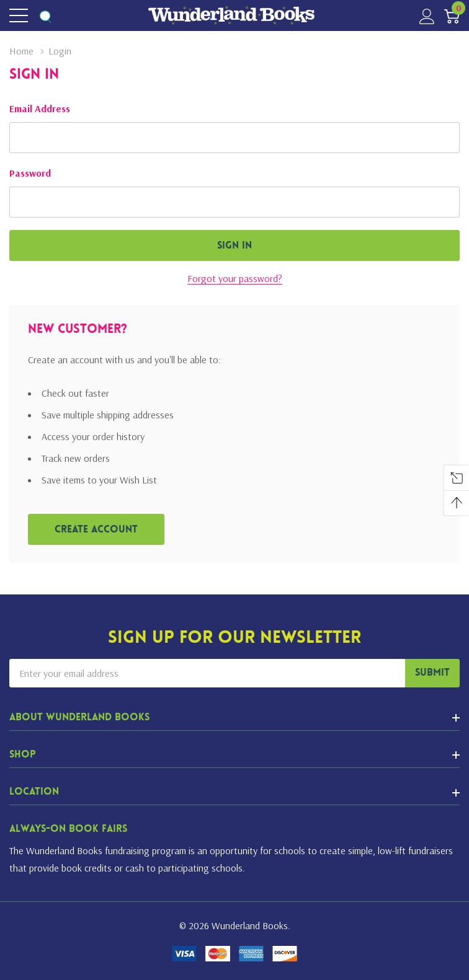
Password (30, 173)
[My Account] (427, 16)
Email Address (40, 108)
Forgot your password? (235, 278)
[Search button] (45, 16)
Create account (96, 530)
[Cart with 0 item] (452, 16)
